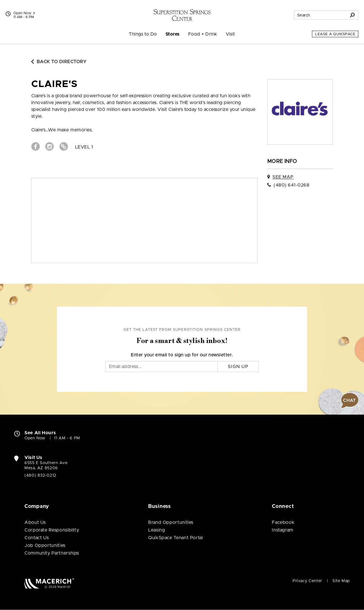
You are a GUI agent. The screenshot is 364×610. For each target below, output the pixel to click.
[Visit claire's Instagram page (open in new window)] (49, 146)
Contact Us (37, 538)
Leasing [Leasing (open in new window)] (157, 530)
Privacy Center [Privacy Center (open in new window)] (307, 581)
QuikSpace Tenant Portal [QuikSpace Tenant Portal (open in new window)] (176, 538)
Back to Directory (59, 62)
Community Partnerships (52, 553)
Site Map (341, 581)
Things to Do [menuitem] (143, 34)
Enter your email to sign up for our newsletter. (182, 355)
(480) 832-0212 (40, 475)
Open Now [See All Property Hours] (24, 13)
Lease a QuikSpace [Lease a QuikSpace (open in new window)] (335, 34)
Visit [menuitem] (230, 34)
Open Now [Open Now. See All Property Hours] (35, 438)
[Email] (162, 367)
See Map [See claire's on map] (283, 177)
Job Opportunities (45, 545)
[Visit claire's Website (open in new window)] (64, 146)
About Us (35, 522)
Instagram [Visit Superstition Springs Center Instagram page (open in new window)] (283, 530)
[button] (350, 400)
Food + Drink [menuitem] (203, 34)
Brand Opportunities (171, 522)
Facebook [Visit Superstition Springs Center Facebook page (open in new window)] (283, 522)
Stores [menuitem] (173, 34)
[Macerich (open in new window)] (49, 583)
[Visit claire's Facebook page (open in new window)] (36, 146)
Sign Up (238, 367)
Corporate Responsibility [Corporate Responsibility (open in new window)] (52, 530)
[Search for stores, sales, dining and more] (320, 15)
